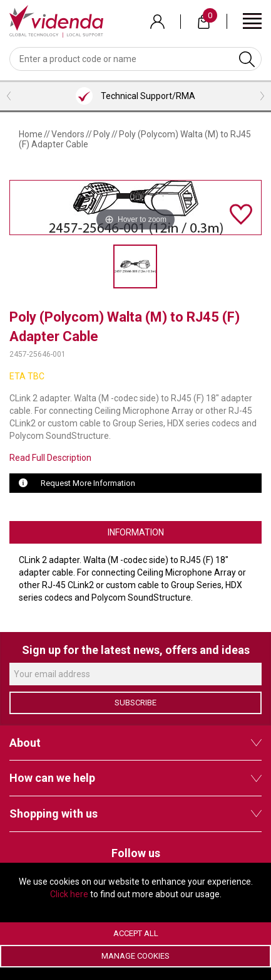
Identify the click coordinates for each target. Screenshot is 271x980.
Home (31, 134)
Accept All (136, 933)
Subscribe (135, 703)
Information (136, 532)
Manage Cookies (135, 956)
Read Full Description (50, 458)
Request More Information (88, 483)
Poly (102, 134)
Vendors (68, 134)
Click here (69, 894)
